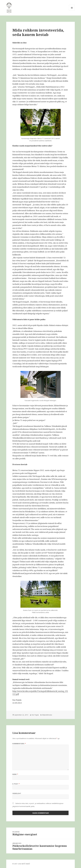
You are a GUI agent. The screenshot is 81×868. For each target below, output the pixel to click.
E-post (16, 784)
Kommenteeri (19, 744)
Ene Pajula (35, 715)
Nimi (15, 774)
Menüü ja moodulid (72, 11)
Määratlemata (47, 715)
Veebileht (17, 793)
